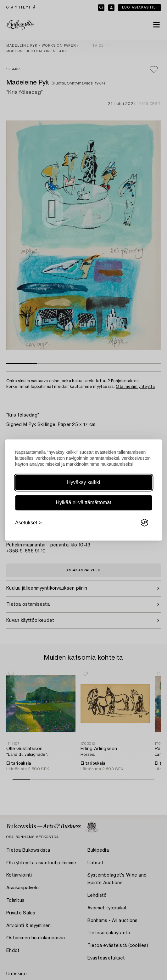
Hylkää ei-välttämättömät (83, 502)
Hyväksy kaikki (83, 482)
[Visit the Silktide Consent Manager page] (144, 523)
